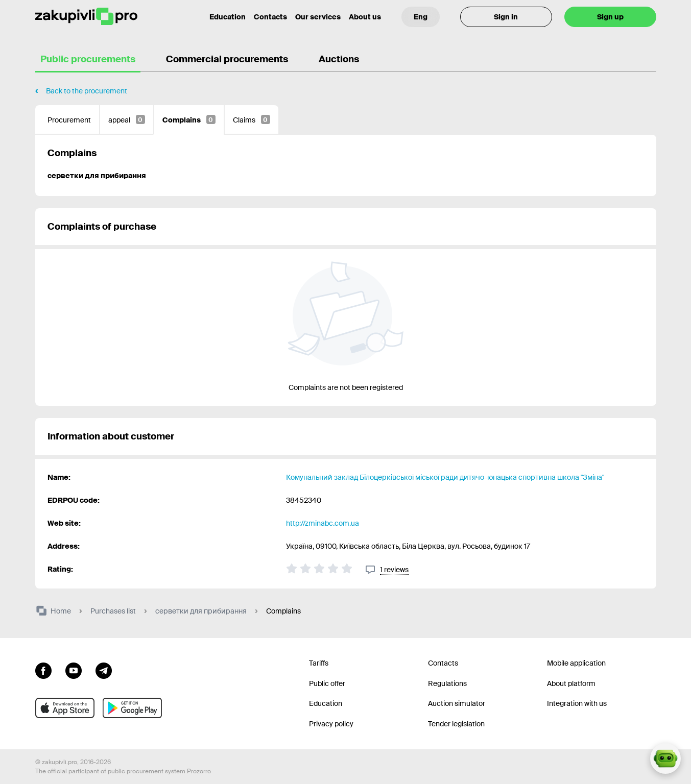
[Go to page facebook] (43, 670)
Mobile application (576, 663)
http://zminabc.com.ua (323, 523)
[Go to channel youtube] (74, 670)
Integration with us (577, 703)
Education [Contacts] (228, 17)
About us (365, 17)
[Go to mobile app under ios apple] (65, 708)
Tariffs (319, 663)
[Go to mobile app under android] (132, 708)
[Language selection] (421, 17)
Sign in (506, 17)
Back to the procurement (87, 91)
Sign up (610, 17)
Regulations (447, 683)
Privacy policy (331, 724)
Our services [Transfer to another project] (318, 17)
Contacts (270, 17)
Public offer (327, 683)
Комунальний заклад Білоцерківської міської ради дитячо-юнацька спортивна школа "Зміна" (445, 477)
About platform (571, 683)
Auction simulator (457, 703)
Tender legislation (456, 724)
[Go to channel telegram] (104, 670)
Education (326, 703)
